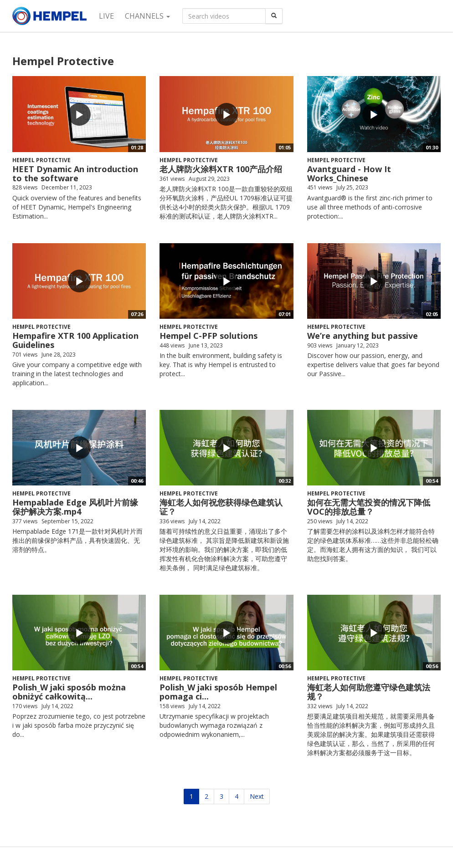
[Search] (274, 16)
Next (257, 796)
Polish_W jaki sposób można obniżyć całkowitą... (69, 692)
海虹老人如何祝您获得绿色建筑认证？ (221, 507)
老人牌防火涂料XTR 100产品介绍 (221, 169)
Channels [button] (147, 16)
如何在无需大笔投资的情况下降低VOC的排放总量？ (369, 507)
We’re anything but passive (363, 336)
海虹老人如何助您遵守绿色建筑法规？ (369, 692)
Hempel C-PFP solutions (208, 336)
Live (106, 16)
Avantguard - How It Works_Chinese (349, 174)
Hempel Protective (41, 160)
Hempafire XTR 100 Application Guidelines (75, 340)
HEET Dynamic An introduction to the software (75, 174)
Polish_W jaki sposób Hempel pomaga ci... (218, 692)
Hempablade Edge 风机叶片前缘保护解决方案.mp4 (75, 507)
